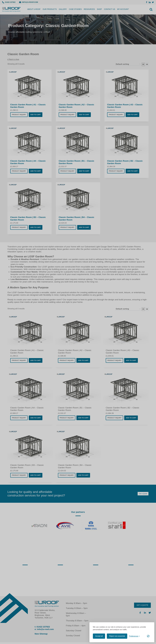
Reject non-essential (117, 636)
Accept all (99, 636)
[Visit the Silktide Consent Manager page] (148, 636)
